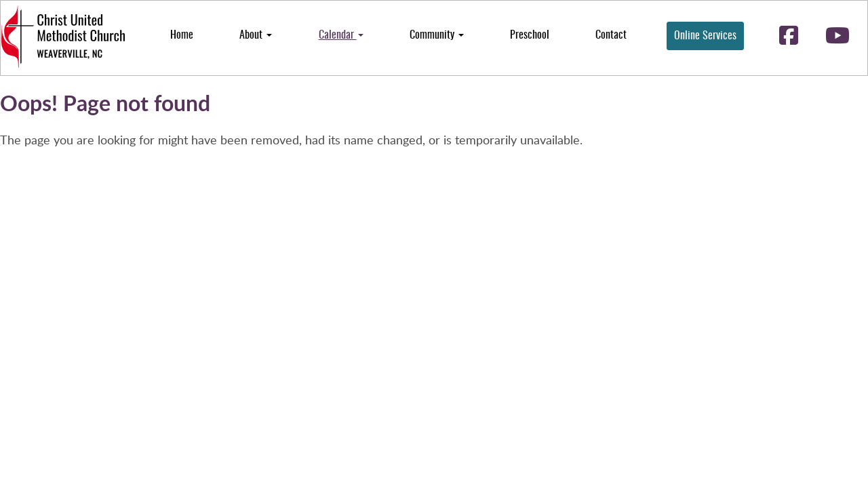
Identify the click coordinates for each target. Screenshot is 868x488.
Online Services (705, 36)
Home (182, 35)
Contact (611, 35)
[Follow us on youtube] (837, 37)
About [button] (256, 35)
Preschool (530, 35)
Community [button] (437, 35)
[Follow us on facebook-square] (789, 37)
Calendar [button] (341, 35)
